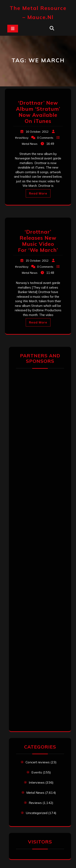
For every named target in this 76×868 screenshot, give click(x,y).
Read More (38, 193)
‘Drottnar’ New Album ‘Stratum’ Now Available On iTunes (38, 112)
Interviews (37, 782)
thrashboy (22, 138)
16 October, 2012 (37, 132)
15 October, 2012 (37, 261)
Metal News (30, 144)
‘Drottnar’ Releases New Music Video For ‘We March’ (38, 241)
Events (37, 772)
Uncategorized (37, 813)
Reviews (35, 803)
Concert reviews (38, 762)
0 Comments (45, 138)
